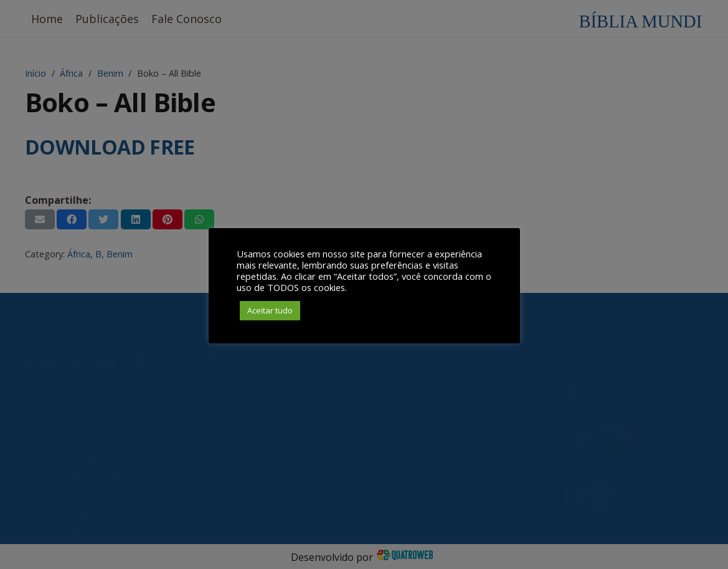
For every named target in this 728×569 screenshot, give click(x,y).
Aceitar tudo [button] (270, 310)
